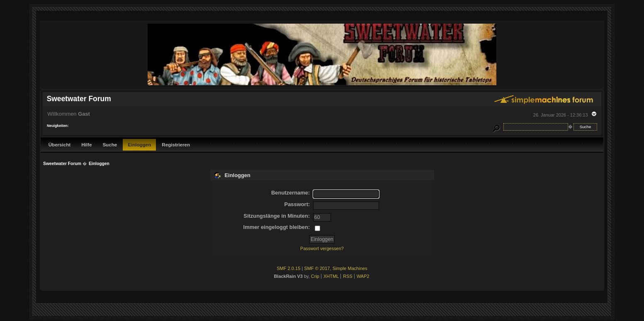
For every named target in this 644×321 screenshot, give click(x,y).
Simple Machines (350, 268)
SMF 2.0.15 (288, 268)
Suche (110, 145)
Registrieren (176, 145)
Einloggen (139, 145)
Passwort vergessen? (322, 248)
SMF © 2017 (317, 268)
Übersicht (60, 145)
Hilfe (86, 145)
